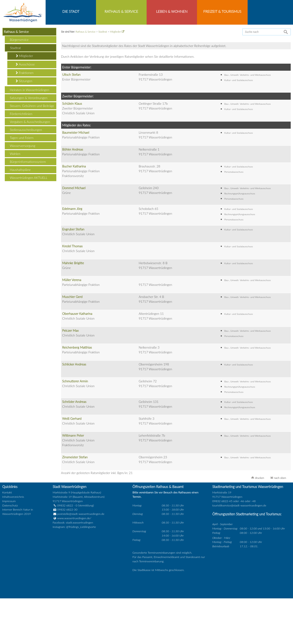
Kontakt (7, 538)
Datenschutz (10, 551)
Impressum (9, 547)
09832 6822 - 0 (65, 551)
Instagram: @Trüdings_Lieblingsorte (74, 573)
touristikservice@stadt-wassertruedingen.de (239, 551)
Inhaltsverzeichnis (13, 543)
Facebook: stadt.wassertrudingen (73, 568)
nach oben (280, 524)
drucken (259, 524)
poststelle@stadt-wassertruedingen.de (81, 560)
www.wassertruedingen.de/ (74, 564)
